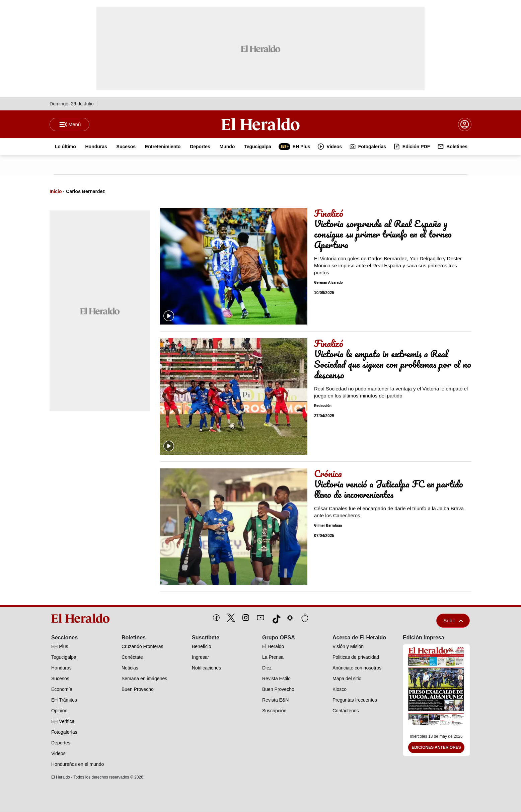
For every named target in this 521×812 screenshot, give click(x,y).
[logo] (83, 619)
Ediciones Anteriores (436, 748)
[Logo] (260, 124)
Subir (453, 621)
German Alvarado (328, 283)
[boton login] (465, 124)
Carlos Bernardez (85, 192)
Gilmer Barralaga (328, 526)
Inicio (56, 192)
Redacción (323, 406)
